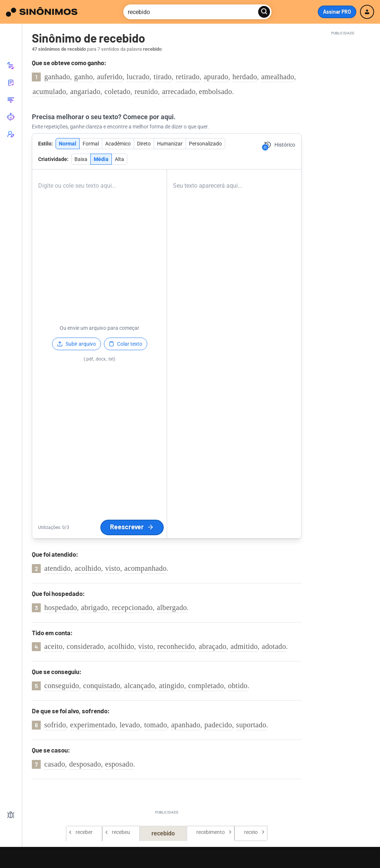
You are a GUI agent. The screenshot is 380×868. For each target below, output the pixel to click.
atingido (171, 686)
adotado (274, 646)
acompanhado (145, 568)
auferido (110, 77)
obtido (238, 686)
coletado (117, 91)
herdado (245, 77)
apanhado (186, 725)
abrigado (94, 607)
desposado (85, 764)
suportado (251, 725)
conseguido (62, 686)
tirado (163, 77)
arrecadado (179, 91)
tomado (156, 725)
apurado (216, 77)
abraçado (213, 646)
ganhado (57, 77)
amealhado (278, 77)
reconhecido (176, 646)
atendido (58, 568)
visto (113, 568)
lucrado (138, 77)
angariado (85, 91)
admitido (244, 646)
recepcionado (132, 607)
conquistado (102, 686)
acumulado (49, 91)
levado (130, 725)
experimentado (93, 725)
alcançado (140, 686)
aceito (54, 646)
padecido (218, 725)
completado (206, 686)
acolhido (88, 568)
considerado (85, 646)
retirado (188, 77)
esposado (119, 764)
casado (55, 764)
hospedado (61, 607)
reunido (146, 91)
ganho (83, 77)
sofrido (55, 725)
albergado (172, 607)
